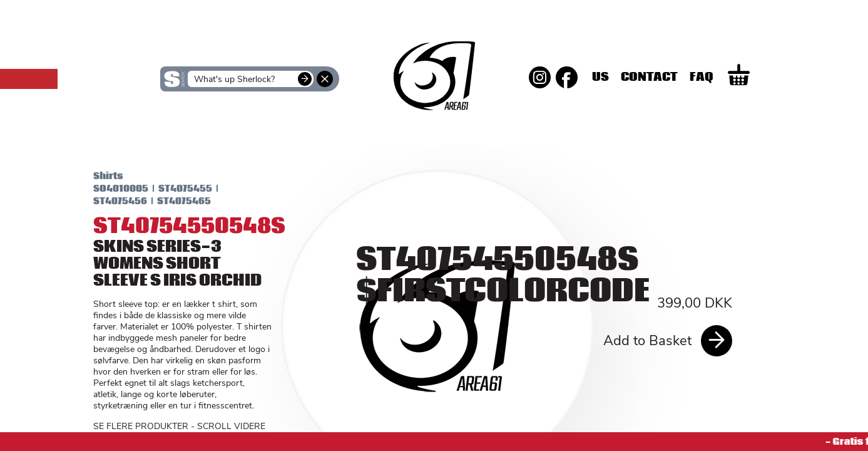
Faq (745, 77)
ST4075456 (111, 201)
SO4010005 (111, 189)
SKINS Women (184, 130)
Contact (692, 77)
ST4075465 (175, 201)
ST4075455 (176, 189)
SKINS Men (434, 122)
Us (644, 77)
